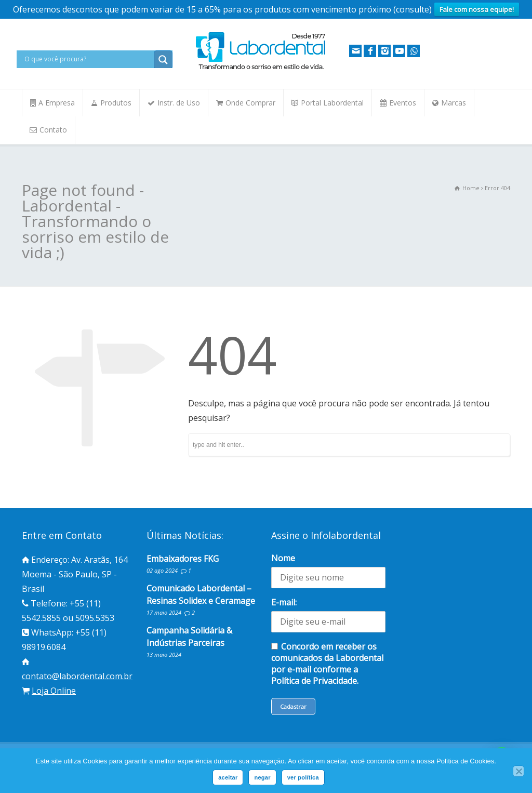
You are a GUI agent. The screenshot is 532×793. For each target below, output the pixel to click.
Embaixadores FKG (183, 559)
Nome (283, 558)
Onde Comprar (250, 103)
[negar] (518, 771)
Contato (53, 130)
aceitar (228, 777)
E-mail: (284, 602)
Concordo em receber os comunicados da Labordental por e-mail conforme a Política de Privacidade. (327, 664)
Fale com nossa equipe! (477, 9)
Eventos (403, 103)
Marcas (454, 103)
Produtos (116, 103)
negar (262, 777)
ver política (303, 777)
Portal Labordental (332, 103)
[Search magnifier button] (163, 60)
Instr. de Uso (179, 103)
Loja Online (54, 691)
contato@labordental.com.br (77, 676)
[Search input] (88, 59)
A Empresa (57, 103)
